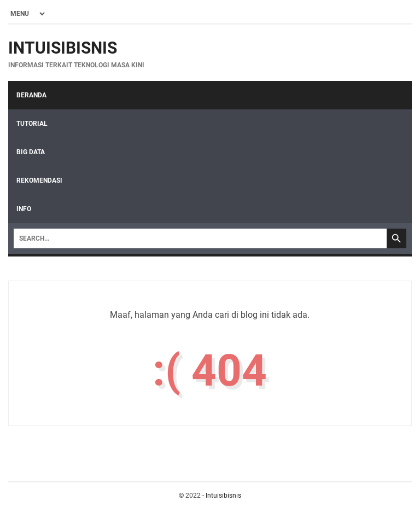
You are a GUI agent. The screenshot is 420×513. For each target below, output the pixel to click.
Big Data (31, 152)
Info (24, 209)
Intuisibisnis (63, 48)
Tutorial (32, 124)
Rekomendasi (39, 180)
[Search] (200, 238)
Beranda (31, 95)
